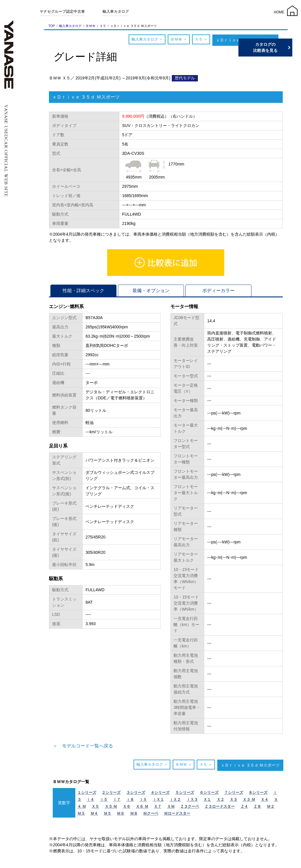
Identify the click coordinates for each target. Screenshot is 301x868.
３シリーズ (136, 793)
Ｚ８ (257, 806)
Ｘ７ (158, 806)
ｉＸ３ (192, 799)
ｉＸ (143, 799)
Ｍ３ (81, 813)
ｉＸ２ (175, 799)
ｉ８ (130, 799)
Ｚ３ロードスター (220, 806)
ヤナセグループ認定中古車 (62, 12)
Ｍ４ (94, 813)
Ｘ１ (207, 799)
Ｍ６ (121, 813)
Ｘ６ (127, 806)
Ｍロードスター (177, 813)
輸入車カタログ (116, 12)
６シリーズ (209, 793)
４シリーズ (160, 793)
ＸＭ (171, 806)
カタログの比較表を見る (273, 47)
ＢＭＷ (91, 26)
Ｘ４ (264, 799)
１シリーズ (87, 793)
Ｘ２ (220, 799)
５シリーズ (185, 793)
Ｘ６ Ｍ (142, 806)
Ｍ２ (271, 806)
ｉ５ (104, 799)
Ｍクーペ (151, 813)
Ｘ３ (233, 799)
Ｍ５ (107, 813)
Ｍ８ (134, 813)
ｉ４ (90, 799)
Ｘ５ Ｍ (111, 806)
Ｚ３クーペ (190, 806)
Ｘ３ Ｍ (249, 799)
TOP (52, 26)
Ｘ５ (103, 26)
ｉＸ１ (158, 799)
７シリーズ (234, 793)
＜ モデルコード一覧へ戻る (83, 746)
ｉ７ (117, 799)
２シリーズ (111, 793)
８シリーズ (258, 793)
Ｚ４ (244, 806)
